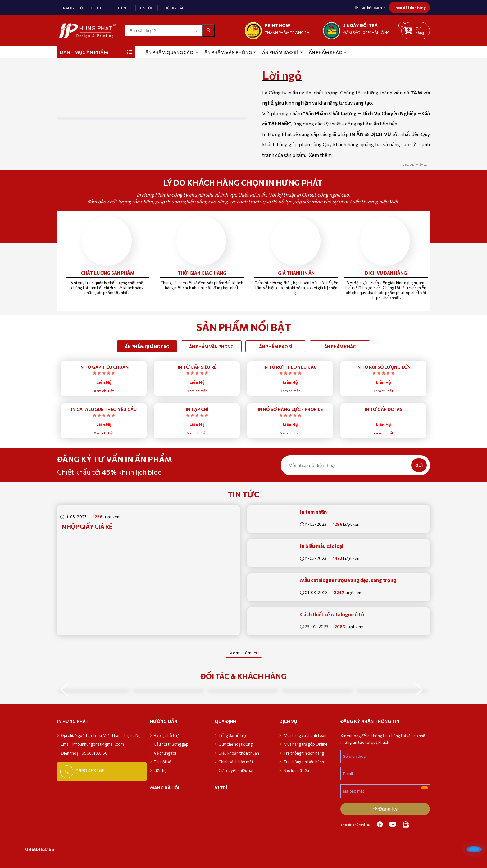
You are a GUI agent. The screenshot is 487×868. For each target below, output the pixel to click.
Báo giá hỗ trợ (166, 735)
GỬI (419, 465)
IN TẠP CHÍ (197, 409)
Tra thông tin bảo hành (304, 762)
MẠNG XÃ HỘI (165, 788)
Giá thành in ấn (296, 273)
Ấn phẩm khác (325, 52)
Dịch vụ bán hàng (386, 273)
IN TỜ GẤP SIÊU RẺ (197, 367)
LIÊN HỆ (125, 8)
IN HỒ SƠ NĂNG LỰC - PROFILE (290, 409)
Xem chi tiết (104, 391)
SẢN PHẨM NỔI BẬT (244, 327)
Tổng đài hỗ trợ (232, 735)
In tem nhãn (313, 512)
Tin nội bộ (163, 762)
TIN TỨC (147, 8)
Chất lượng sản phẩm (107, 273)
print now (278, 25)
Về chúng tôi (165, 753)
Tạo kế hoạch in (373, 7)
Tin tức (243, 494)
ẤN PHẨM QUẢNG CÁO (169, 52)
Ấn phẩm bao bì (280, 52)
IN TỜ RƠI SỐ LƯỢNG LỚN (383, 367)
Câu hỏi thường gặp (171, 744)
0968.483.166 (40, 849)
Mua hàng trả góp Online (306, 744)
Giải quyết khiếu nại (236, 770)
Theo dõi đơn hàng (409, 7)
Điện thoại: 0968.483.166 (84, 753)
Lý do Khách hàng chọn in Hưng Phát (244, 183)
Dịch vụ (288, 721)
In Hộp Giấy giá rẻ (86, 526)
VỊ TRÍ (221, 788)
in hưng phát (73, 721)
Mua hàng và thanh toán (305, 735)
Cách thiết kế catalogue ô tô (332, 614)
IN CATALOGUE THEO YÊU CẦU (104, 409)
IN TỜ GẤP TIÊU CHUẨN (104, 367)
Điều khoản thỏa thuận (239, 753)
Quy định (225, 721)
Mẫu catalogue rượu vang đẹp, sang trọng (348, 580)
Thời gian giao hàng (202, 273)
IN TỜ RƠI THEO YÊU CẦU (290, 367)
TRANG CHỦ (72, 8)
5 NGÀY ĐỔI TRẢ (360, 25)
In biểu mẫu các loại (322, 546)
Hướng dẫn (164, 721)
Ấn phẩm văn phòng (228, 52)
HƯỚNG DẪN (173, 8)
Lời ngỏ (282, 75)
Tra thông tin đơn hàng (304, 753)
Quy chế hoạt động (235, 744)
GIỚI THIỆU (100, 8)
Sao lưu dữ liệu (296, 770)
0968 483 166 (90, 770)
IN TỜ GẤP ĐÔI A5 (383, 409)
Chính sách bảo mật (236, 762)
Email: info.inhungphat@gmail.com (92, 744)
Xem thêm (320, 155)
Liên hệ (160, 770)
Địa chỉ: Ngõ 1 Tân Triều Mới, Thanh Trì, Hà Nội (101, 735)
